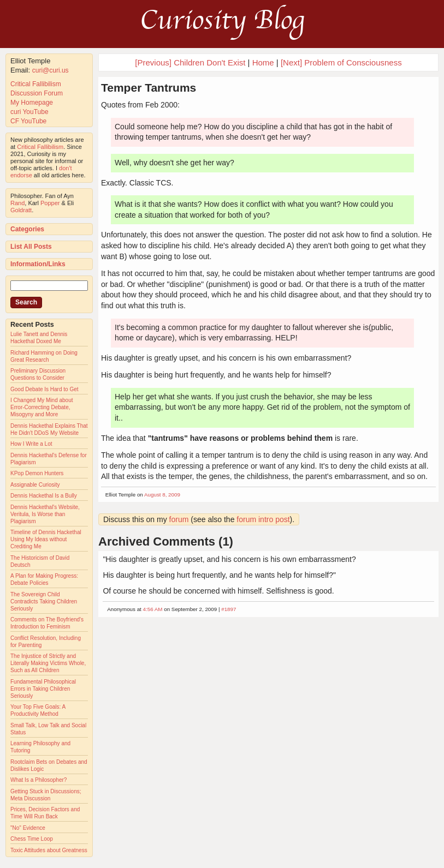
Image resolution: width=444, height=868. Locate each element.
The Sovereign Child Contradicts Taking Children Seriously (44, 601)
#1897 (229, 609)
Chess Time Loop (32, 839)
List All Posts (31, 247)
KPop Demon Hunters (37, 473)
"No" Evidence (28, 828)
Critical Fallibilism (36, 84)
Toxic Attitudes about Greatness (49, 850)
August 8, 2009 (162, 495)
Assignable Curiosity (35, 485)
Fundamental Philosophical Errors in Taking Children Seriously (43, 689)
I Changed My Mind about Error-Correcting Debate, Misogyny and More (42, 407)
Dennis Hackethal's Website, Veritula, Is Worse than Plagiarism (45, 514)
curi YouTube (29, 112)
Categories (27, 229)
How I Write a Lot (31, 444)
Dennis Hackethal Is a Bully (44, 496)
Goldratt (21, 210)
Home (263, 62)
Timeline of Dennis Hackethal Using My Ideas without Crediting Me (46, 539)
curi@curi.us (51, 70)
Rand (17, 203)
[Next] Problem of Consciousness (341, 62)
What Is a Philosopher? (39, 780)
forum (179, 519)
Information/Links (38, 264)
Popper (50, 203)
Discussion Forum (37, 93)
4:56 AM (153, 609)
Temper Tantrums (149, 88)
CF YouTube (28, 121)
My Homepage (32, 103)
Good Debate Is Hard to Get (45, 389)
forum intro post (263, 519)
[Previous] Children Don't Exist (190, 62)
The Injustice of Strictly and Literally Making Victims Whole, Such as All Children (48, 663)
